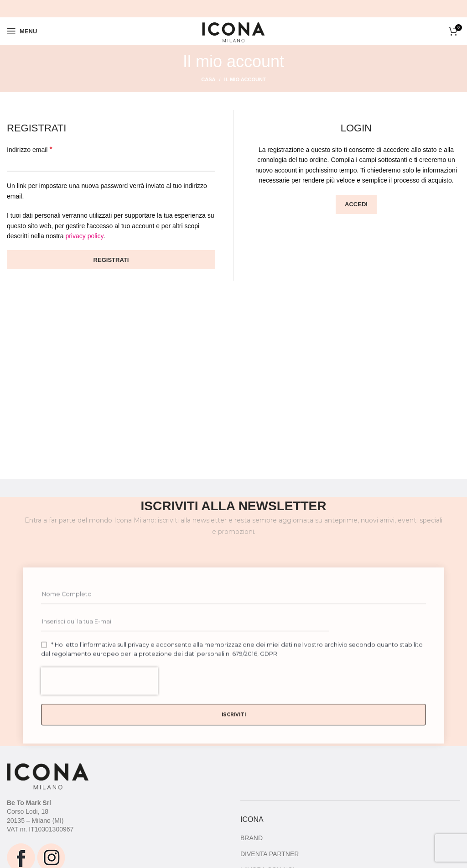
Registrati (111, 260)
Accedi (356, 204)
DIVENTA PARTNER (270, 854)
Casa (208, 79)
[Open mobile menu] (22, 31)
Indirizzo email (30, 149)
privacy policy (84, 236)
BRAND (252, 838)
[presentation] (99, 716)
